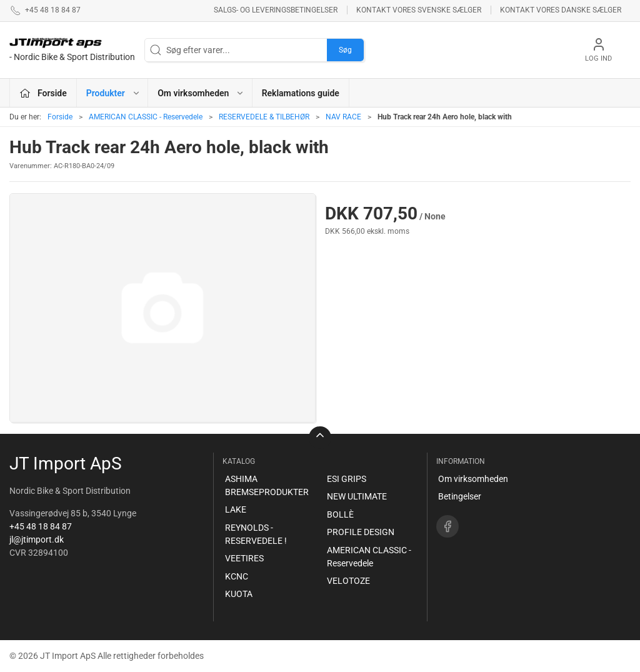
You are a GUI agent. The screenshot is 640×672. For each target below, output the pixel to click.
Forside (60, 117)
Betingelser (460, 496)
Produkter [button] (113, 93)
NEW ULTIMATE (357, 496)
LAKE (236, 509)
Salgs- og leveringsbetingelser (276, 10)
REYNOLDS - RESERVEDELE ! (256, 534)
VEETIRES (244, 558)
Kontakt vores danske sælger (561, 10)
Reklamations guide (301, 93)
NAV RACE (343, 117)
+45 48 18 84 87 (41, 526)
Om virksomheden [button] (201, 93)
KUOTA (239, 594)
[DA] (72, 50)
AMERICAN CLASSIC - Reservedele (146, 117)
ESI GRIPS (347, 479)
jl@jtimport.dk (37, 539)
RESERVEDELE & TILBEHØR (264, 117)
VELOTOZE (348, 581)
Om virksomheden (473, 479)
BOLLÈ (340, 514)
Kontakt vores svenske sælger (419, 10)
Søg (345, 50)
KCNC (237, 576)
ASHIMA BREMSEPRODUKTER (267, 485)
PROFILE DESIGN (361, 532)
